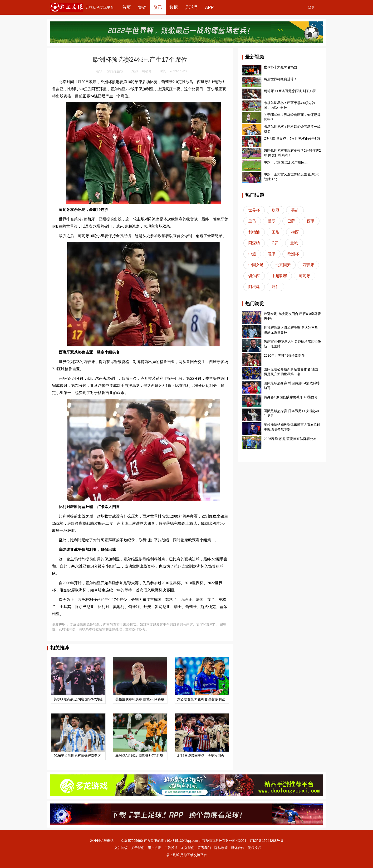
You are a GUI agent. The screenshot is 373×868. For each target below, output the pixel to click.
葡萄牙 (304, 276)
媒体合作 (238, 848)
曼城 (294, 243)
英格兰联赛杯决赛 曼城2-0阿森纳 (140, 699)
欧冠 (275, 210)
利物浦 (254, 232)
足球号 (191, 7)
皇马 (252, 221)
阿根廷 (254, 287)
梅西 (295, 232)
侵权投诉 (254, 848)
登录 (311, 7)
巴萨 (291, 221)
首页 (127, 7)
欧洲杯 (293, 254)
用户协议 (154, 848)
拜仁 (275, 287)
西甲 (311, 221)
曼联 (272, 221)
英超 (295, 210)
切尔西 (254, 276)
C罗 (275, 243)
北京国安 (283, 265)
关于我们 (138, 848)
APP (209, 7)
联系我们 (204, 848)
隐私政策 (221, 848)
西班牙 (308, 265)
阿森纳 (254, 243)
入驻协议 (121, 848)
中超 (252, 254)
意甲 (272, 254)
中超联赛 (279, 276)
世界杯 (254, 210)
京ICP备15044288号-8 (266, 841)
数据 (174, 7)
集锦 (142, 7)
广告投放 (171, 848)
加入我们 (188, 848)
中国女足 (256, 265)
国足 (275, 232)
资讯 (158, 7)
